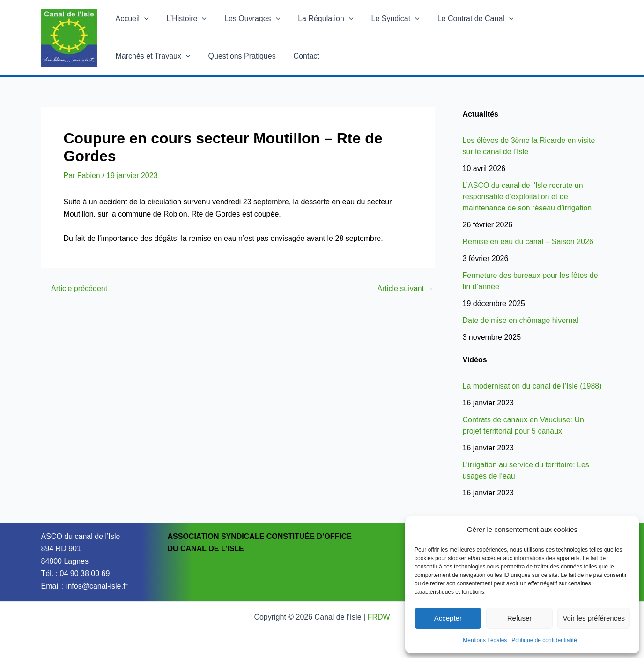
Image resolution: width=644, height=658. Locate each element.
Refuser (520, 618)
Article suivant (405, 289)
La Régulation (316, 19)
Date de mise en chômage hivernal (521, 320)
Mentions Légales (485, 640)
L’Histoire (182, 19)
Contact (210, 56)
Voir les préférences (594, 618)
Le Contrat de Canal (460, 19)
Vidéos (475, 360)
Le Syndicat (383, 19)
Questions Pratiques (148, 56)
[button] (143, 19)
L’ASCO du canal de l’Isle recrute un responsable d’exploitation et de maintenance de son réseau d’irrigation (527, 197)
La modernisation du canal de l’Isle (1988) (532, 386)
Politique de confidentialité (544, 640)
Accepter (448, 618)
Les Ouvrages (245, 19)
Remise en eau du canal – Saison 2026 (528, 242)
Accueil (131, 19)
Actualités (481, 114)
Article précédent (75, 289)
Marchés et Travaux (551, 19)
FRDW (379, 617)
